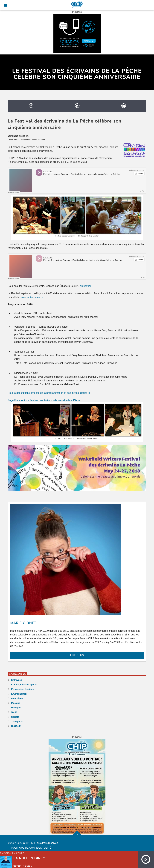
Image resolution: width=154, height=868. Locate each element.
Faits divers (17, 698)
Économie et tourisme (23, 689)
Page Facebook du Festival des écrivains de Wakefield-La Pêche (44, 400)
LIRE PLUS (77, 655)
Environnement (19, 694)
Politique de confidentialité (31, 848)
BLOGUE (16, 726)
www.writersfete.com (33, 297)
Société (15, 717)
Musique (16, 703)
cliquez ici (85, 286)
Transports (17, 721)
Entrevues (17, 680)
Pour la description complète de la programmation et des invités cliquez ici (49, 393)
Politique (16, 708)
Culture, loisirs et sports (24, 685)
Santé (14, 712)
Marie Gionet (23, 623)
